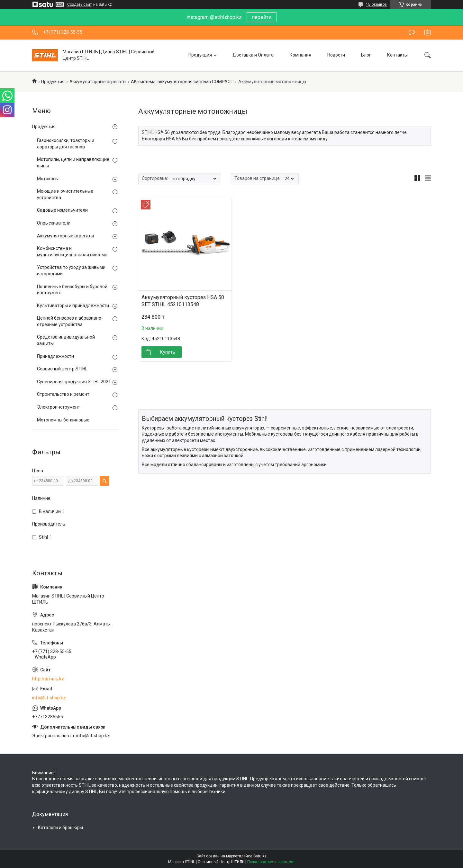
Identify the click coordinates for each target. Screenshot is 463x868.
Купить (168, 352)
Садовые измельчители (62, 210)
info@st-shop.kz (49, 698)
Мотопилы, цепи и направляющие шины (73, 163)
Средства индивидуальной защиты (66, 340)
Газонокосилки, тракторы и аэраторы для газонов (66, 144)
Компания (300, 55)
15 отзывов (376, 4)
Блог (366, 55)
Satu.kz (260, 856)
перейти (262, 17)
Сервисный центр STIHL (62, 369)
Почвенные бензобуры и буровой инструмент (72, 290)
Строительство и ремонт (63, 394)
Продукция (200, 55)
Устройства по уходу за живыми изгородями (71, 270)
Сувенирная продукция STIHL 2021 (74, 382)
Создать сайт (79, 4)
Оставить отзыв (412, 32)
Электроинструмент (59, 407)
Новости (336, 55)
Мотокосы (48, 179)
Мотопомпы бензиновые (63, 420)
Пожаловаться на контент (271, 862)
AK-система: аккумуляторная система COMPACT (182, 82)
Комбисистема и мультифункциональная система (72, 252)
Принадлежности (55, 356)
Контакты (397, 55)
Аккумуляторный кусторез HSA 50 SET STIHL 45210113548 (183, 301)
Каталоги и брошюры (60, 828)
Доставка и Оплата (253, 55)
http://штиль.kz (48, 679)
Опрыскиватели (54, 223)
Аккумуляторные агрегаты (98, 82)
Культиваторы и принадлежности (73, 306)
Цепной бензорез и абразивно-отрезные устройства (70, 321)
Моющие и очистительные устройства (65, 194)
